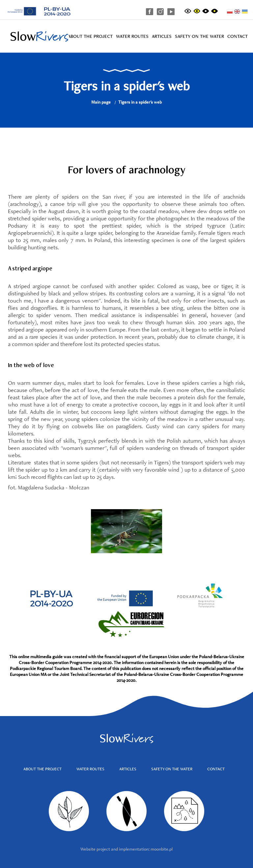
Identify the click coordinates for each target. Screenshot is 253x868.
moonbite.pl (162, 849)
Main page (101, 102)
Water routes (132, 36)
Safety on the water (199, 36)
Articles (162, 36)
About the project (90, 36)
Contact (238, 36)
